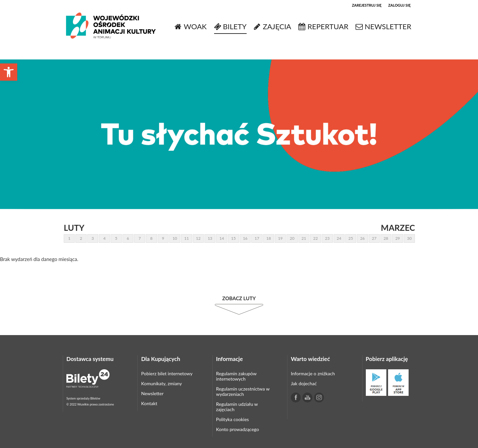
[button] (9, 72)
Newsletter (152, 393)
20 (292, 238)
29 (398, 238)
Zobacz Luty (239, 298)
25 (351, 238)
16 (245, 238)
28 (386, 238)
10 (175, 238)
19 (280, 238)
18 (269, 238)
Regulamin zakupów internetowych (236, 376)
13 (210, 238)
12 (198, 238)
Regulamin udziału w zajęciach (237, 407)
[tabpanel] (239, 134)
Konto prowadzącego (238, 429)
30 (409, 238)
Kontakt (149, 403)
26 (362, 238)
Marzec (398, 227)
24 (339, 238)
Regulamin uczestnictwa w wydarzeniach (243, 391)
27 (374, 238)
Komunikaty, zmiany (161, 383)
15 (233, 238)
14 (222, 238)
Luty (74, 227)
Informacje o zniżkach (313, 373)
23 (327, 238)
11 (187, 238)
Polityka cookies (233, 419)
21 (304, 238)
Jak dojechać (304, 383)
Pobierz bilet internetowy (167, 373)
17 (257, 238)
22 (316, 238)
